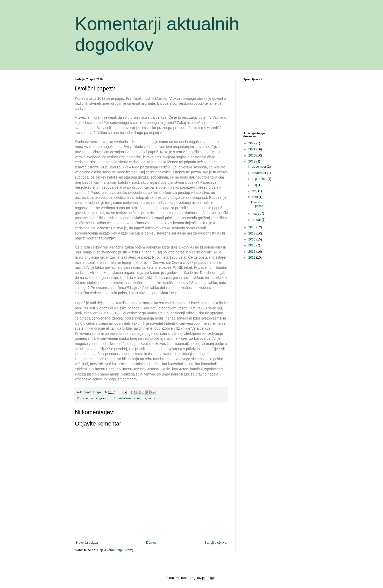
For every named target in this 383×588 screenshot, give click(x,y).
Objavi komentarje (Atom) (115, 550)
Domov (151, 543)
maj (255, 191)
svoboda (140, 398)
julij (255, 185)
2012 (252, 252)
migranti (102, 398)
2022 (252, 143)
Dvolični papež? (258, 204)
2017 (252, 233)
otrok (112, 398)
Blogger (211, 578)
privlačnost (125, 398)
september (260, 179)
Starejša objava (216, 543)
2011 (252, 258)
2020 (252, 155)
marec (257, 214)
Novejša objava (87, 543)
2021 (252, 149)
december (259, 167)
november (259, 173)
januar (257, 220)
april (255, 197)
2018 (252, 227)
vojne (151, 398)
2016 (252, 239)
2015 (252, 245)
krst (92, 398)
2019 (252, 161)
